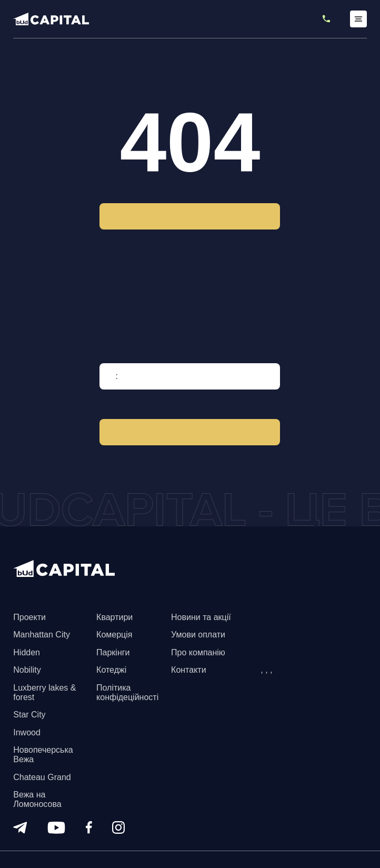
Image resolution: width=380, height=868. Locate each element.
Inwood (27, 732)
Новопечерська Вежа (43, 755)
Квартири (114, 617)
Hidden (27, 652)
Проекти (29, 617)
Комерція (114, 635)
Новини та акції (201, 617)
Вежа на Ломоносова (37, 799)
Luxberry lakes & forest (44, 692)
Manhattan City (42, 635)
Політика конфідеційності (127, 692)
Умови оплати (198, 635)
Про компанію (198, 652)
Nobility (27, 670)
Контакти (189, 670)
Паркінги (113, 652)
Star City (29, 715)
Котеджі (111, 670)
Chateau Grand (42, 777)
